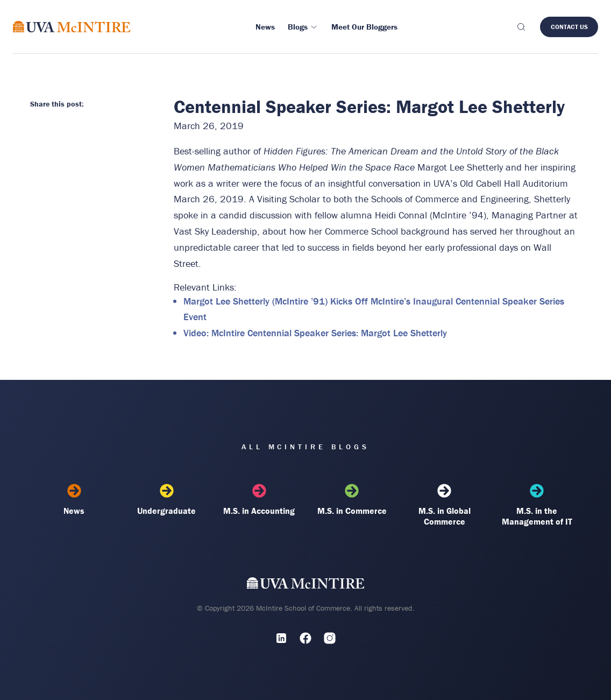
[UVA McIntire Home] (306, 585)
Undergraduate (167, 500)
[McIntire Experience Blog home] (72, 27)
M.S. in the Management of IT (537, 505)
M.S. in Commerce (352, 500)
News (74, 500)
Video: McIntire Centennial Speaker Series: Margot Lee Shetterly (315, 333)
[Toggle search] (521, 27)
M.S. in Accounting (259, 500)
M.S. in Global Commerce (444, 505)
